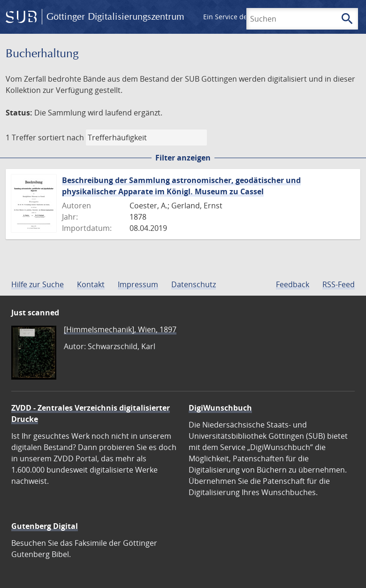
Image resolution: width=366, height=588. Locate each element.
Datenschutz (194, 284)
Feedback (293, 284)
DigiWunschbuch (220, 408)
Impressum (138, 284)
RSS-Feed (339, 284)
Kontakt (91, 284)
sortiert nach (61, 137)
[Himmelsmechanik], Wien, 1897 (120, 329)
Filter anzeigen (183, 158)
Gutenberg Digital (45, 526)
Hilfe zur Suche (38, 284)
